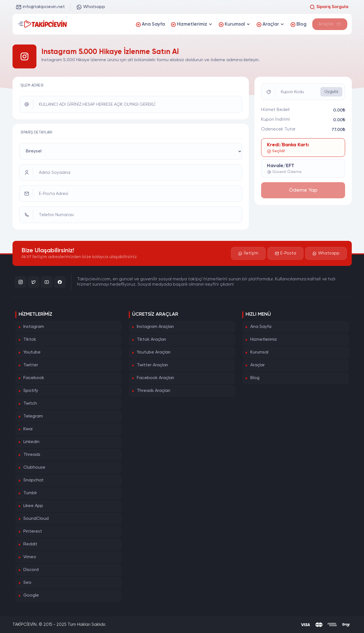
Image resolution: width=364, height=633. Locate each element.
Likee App (33, 506)
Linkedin (31, 442)
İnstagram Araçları (155, 327)
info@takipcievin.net (40, 7)
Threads (32, 455)
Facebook (34, 378)
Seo (27, 583)
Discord (31, 570)
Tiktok (30, 340)
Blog (255, 378)
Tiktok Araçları (151, 340)
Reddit (30, 544)
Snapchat (34, 480)
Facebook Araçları (155, 378)
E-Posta (285, 253)
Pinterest (33, 531)
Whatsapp (91, 7)
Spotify (31, 391)
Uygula (331, 92)
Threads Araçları (153, 391)
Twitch (30, 404)
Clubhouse (34, 468)
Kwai (28, 429)
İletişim (248, 253)
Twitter (31, 365)
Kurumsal (259, 352)
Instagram (34, 327)
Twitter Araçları (152, 365)
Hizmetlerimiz (264, 340)
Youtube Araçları (154, 352)
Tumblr (30, 493)
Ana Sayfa (261, 327)
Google (31, 595)
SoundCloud (36, 519)
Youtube (32, 352)
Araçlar (257, 365)
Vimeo (30, 557)
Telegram (33, 416)
